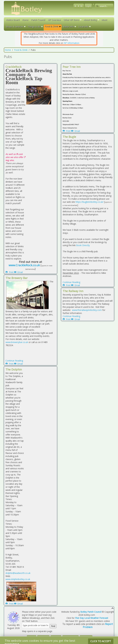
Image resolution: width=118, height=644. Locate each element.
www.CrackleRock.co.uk (24, 265)
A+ (82, 6)
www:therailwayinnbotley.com (87, 310)
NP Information (72, 43)
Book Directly (83, 245)
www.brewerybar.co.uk (17, 342)
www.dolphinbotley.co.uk (18, 579)
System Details (71, 637)
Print (10, 272)
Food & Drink (21, 50)
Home (8, 50)
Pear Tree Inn (72, 67)
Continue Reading (14, 361)
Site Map (56, 637)
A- (76, 6)
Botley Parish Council (91, 612)
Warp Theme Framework (65, 641)
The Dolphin (14, 369)
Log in (88, 6)
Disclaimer (43, 637)
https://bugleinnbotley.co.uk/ (90, 202)
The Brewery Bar (17, 278)
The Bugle (69, 137)
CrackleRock (14, 67)
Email (19, 272)
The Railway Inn (73, 291)
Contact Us (86, 637)
